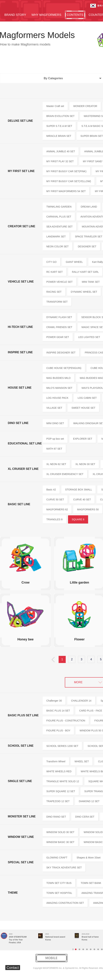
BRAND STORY (15, 15)
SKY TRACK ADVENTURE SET (64, 868)
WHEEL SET (82, 761)
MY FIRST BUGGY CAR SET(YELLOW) (69, 181)
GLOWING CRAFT (57, 858)
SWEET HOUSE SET (83, 408)
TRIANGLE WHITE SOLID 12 (63, 781)
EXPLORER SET (83, 439)
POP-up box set (55, 439)
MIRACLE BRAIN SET (59, 136)
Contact (13, 968)
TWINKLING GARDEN (59, 207)
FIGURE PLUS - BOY (58, 731)
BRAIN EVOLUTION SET (60, 116)
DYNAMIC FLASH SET (59, 317)
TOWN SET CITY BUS (59, 883)
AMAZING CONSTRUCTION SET (65, 903)
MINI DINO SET (55, 423)
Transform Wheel (56, 761)
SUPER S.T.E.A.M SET (59, 126)
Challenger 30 (54, 701)
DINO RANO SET (56, 817)
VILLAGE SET (54, 408)
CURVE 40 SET (82, 500)
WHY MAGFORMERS (46, 15)
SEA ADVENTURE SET (59, 227)
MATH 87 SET (54, 449)
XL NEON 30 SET (85, 464)
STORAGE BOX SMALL (79, 490)
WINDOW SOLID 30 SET (60, 832)
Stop (73, 949)
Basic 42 (51, 490)
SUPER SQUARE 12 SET (61, 791)
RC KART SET (55, 272)
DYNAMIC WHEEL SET (84, 292)
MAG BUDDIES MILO (58, 378)
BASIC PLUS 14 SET (58, 711)
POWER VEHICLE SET (59, 282)
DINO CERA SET (85, 817)
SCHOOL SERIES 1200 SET (62, 746)
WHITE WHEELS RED (59, 771)
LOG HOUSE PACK (57, 398)
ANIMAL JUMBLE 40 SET (61, 151)
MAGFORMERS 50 (88, 509)
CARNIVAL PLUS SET (59, 217)
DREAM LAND (89, 207)
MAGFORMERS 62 (57, 509)
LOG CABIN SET (87, 398)
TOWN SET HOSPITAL (59, 893)
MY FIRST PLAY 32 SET (60, 161)
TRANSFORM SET (57, 302)
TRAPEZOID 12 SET (58, 801)
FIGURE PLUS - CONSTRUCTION (66, 721)
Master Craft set (55, 106)
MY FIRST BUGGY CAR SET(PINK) (66, 171)
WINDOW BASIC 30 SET (60, 842)
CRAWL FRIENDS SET (59, 327)
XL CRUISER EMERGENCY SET (65, 474)
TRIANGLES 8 (54, 519)
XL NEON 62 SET (56, 464)
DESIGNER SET (87, 246)
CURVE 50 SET (55, 500)
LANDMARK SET (56, 237)
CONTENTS (75, 15)
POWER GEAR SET (58, 337)
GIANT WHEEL (74, 262)
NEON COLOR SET (57, 246)
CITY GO (51, 262)
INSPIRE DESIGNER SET (61, 353)
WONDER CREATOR (85, 106)
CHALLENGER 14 (81, 701)
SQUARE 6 (78, 519)
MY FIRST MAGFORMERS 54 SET (66, 191)
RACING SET (54, 292)
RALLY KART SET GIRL (85, 272)
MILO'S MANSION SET (59, 388)
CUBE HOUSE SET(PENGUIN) (64, 368)
